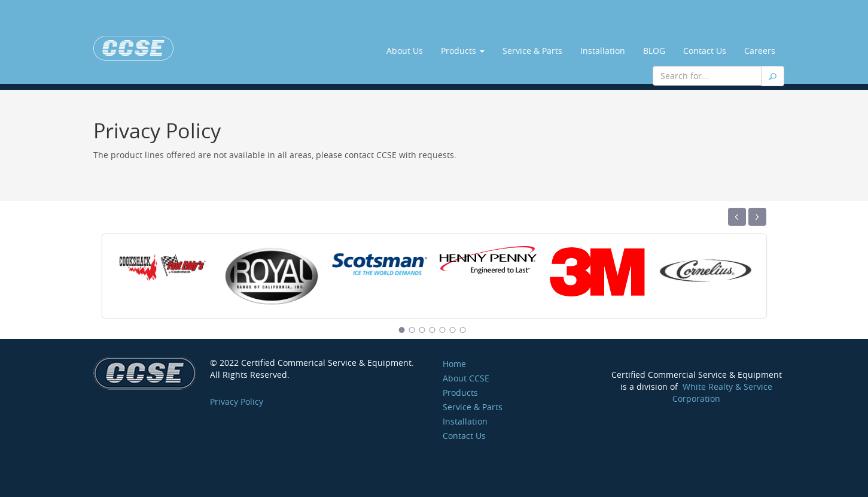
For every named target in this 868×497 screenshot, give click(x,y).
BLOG (654, 51)
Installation (603, 51)
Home (454, 364)
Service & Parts (532, 51)
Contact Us (705, 51)
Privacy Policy (237, 401)
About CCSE (466, 378)
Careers (760, 51)
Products (463, 51)
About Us (405, 51)
